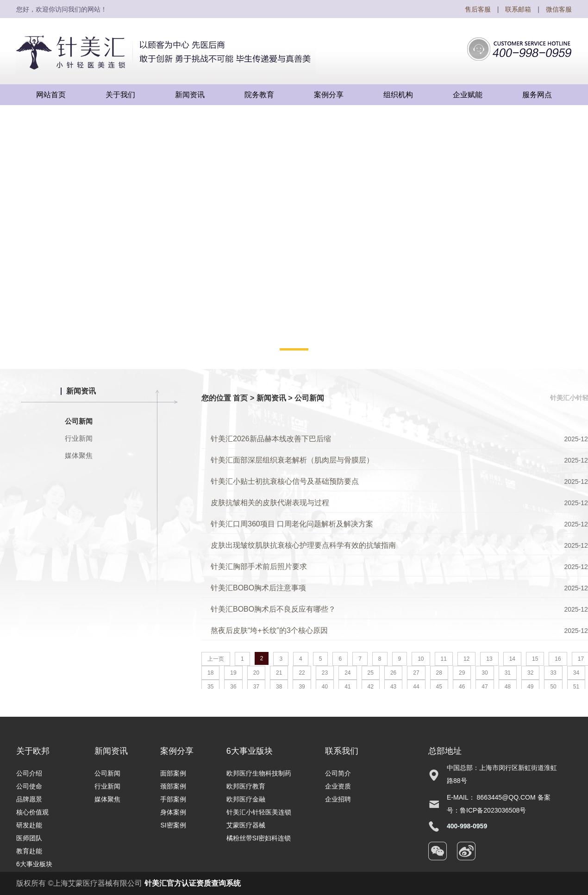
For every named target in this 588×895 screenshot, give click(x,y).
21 (279, 673)
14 (512, 659)
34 (576, 673)
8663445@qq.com (506, 797)
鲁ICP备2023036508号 (493, 810)
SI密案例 (173, 825)
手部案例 (173, 799)
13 (489, 659)
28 (439, 673)
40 (325, 687)
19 (233, 673)
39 (302, 687)
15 (535, 659)
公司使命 (29, 786)
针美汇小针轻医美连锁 (259, 812)
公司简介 (338, 773)
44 (416, 687)
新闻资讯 (271, 398)
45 (439, 687)
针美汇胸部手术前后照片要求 (259, 566)
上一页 (216, 659)
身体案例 (173, 812)
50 (553, 687)
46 (462, 687)
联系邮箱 (518, 9)
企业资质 (338, 786)
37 (256, 687)
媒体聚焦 (79, 455)
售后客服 (478, 9)
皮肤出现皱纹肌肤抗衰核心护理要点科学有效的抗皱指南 (303, 545)
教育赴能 (29, 851)
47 (485, 687)
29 (462, 673)
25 (371, 673)
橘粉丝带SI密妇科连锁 (259, 838)
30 (485, 673)
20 (256, 673)
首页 (240, 398)
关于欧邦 (33, 751)
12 (466, 659)
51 (576, 687)
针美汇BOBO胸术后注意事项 (258, 588)
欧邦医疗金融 (246, 799)
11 (444, 659)
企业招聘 (338, 799)
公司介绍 (29, 773)
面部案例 (173, 773)
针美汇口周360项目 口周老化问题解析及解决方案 (292, 524)
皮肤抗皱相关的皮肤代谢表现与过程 (270, 503)
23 (325, 673)
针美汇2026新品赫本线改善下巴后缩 (271, 439)
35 (210, 687)
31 (508, 673)
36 (233, 687)
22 (302, 673)
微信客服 (559, 9)
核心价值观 (32, 812)
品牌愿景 (29, 799)
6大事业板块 (34, 864)
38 (279, 687)
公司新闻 (79, 421)
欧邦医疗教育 (246, 786)
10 (421, 659)
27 (416, 673)
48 (508, 687)
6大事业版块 (250, 751)
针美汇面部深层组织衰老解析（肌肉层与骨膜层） (292, 460)
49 (530, 687)
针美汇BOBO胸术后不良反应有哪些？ (273, 609)
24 (347, 673)
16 (558, 659)
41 (347, 687)
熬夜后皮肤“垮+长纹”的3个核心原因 (269, 630)
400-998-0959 (467, 826)
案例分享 (177, 751)
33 (553, 673)
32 (530, 673)
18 (210, 673)
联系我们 (342, 751)
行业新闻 (79, 438)
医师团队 (29, 838)
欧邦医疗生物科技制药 (259, 773)
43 (393, 687)
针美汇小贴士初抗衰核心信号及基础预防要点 (285, 481)
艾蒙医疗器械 (246, 825)
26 (393, 673)
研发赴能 (29, 825)
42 (371, 687)
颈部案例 (173, 786)
